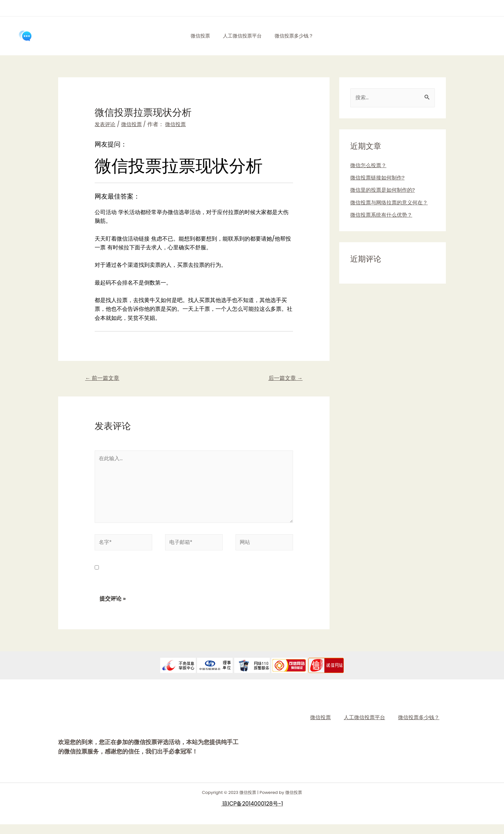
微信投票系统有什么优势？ (383, 215)
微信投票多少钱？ (297, 36)
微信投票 (197, 36)
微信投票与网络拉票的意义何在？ (391, 203)
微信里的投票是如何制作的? (385, 191)
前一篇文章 (104, 379)
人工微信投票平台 (242, 36)
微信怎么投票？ (369, 166)
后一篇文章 (283, 379)
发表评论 (106, 124)
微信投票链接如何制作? (379, 178)
